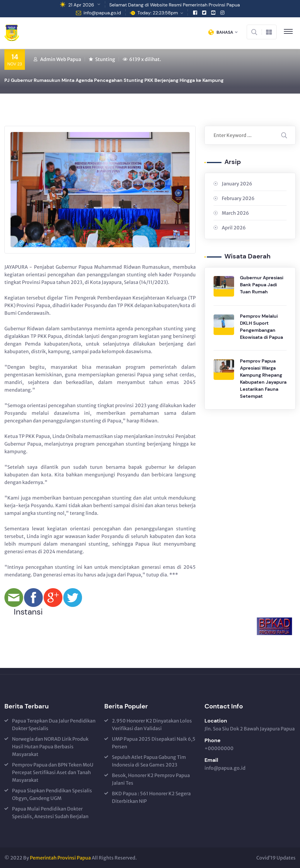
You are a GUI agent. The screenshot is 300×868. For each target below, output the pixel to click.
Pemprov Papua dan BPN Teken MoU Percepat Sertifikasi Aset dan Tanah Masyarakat (53, 772)
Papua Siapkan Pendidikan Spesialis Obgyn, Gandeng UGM (52, 794)
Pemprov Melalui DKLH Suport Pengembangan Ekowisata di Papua (261, 327)
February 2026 (238, 198)
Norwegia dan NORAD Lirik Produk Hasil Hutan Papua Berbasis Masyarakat (50, 747)
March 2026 (235, 213)
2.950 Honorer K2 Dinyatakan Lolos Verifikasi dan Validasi (152, 725)
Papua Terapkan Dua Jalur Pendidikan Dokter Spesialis (54, 725)
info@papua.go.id (102, 13)
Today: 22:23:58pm (158, 13)
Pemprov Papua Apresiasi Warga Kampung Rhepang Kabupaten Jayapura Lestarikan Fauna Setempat (263, 379)
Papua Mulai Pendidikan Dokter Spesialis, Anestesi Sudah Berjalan (50, 813)
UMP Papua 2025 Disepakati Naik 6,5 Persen (154, 743)
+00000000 (219, 748)
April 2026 (234, 228)
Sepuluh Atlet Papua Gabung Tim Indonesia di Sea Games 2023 (149, 761)
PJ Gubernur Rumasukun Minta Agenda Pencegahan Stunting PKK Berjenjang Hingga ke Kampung (114, 80)
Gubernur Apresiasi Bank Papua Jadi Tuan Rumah (262, 285)
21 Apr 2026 (81, 5)
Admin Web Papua (61, 59)
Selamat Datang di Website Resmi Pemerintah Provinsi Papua (175, 5)
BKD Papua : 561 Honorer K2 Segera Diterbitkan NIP (151, 797)
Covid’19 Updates (276, 858)
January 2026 (237, 184)
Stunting (105, 59)
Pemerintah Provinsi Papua (60, 858)
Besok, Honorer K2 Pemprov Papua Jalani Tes (151, 779)
